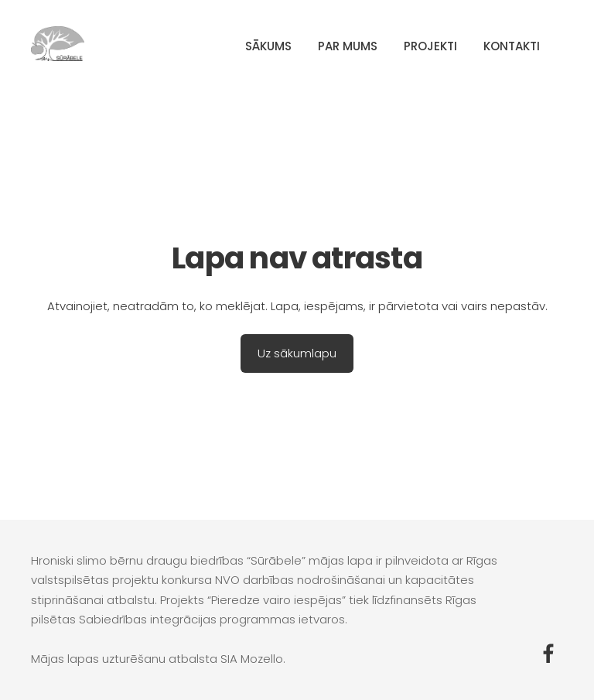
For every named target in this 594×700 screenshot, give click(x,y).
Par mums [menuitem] (348, 46)
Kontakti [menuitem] (512, 46)
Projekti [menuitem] (430, 46)
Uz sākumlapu (297, 353)
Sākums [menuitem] (268, 46)
